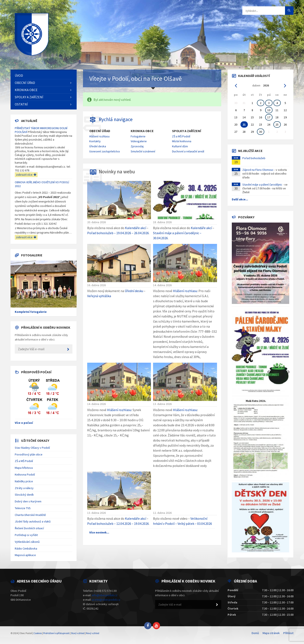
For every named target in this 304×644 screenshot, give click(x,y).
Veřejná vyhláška (99, 296)
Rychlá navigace (116, 119)
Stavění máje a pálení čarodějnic (262, 185)
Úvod (19, 75)
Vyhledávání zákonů (27, 542)
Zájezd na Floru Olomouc (258, 170)
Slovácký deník (24, 495)
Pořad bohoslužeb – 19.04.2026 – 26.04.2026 (118, 233)
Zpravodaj (137, 146)
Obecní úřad (100, 131)
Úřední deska (98, 146)
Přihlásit (288, 633)
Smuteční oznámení (143, 151)
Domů (255, 633)
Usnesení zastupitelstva (104, 151)
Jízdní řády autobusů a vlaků (33, 521)
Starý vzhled (78, 633)
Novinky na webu (117, 172)
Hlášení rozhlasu (99, 136)
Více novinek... (99, 532)
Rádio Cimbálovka (26, 548)
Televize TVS (23, 508)
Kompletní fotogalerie (31, 312)
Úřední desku (134, 291)
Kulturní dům (180, 146)
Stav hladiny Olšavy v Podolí (32, 448)
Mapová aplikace (25, 555)
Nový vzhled (93, 633)
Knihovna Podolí (25, 474)
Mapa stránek (271, 633)
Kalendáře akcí (136, 228)
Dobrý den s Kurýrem (28, 501)
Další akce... (240, 199)
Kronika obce (142, 131)
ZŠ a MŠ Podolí (181, 136)
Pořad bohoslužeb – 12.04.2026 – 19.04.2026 (118, 524)
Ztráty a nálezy (24, 488)
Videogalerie (139, 141)
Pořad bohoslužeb (254, 158)
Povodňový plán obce (29, 454)
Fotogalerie (138, 136)
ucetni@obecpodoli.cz (106, 600)
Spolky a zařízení (187, 131)
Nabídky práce (24, 481)
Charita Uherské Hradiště (30, 515)
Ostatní (21, 104)
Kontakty (95, 141)
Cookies (38, 633)
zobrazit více (26, 175)
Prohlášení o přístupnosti (56, 633)
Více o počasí (24, 423)
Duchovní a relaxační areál (188, 151)
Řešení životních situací (29, 528)
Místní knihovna (182, 141)
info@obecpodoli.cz (105, 595)
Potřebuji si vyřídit (26, 535)
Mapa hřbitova (24, 468)
